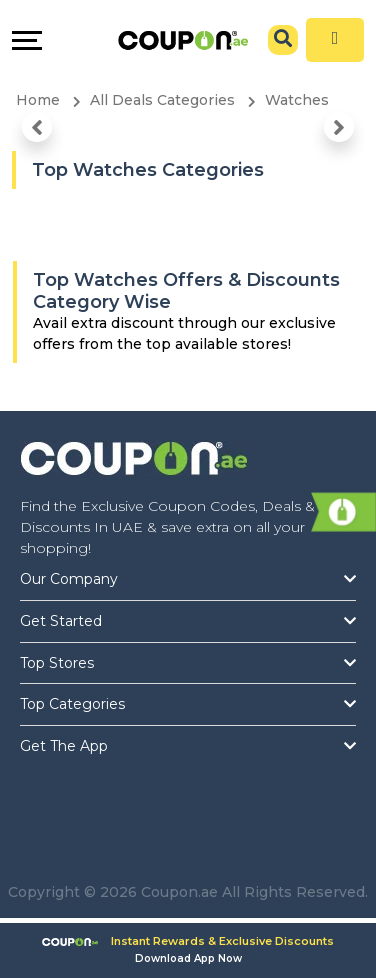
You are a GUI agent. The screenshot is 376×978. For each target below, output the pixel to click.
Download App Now (188, 958)
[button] (37, 127)
